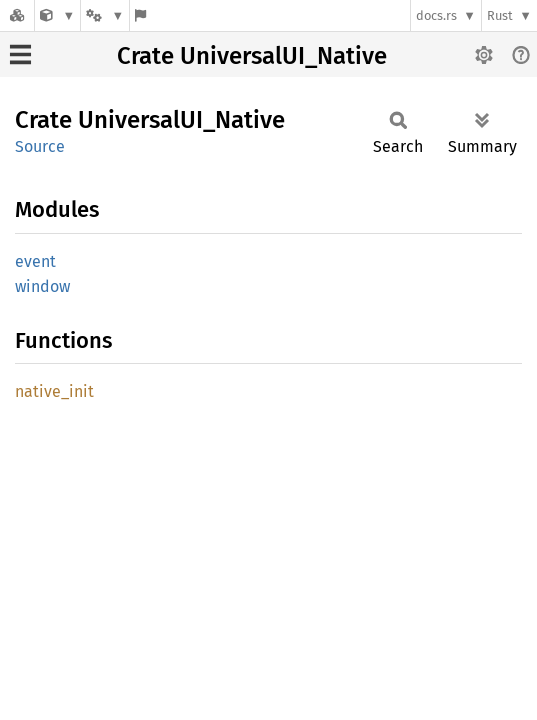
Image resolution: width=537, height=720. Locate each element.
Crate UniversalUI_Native (252, 56)
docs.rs (436, 15)
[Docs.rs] (17, 15)
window (42, 286)
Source (40, 146)
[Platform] (105, 15)
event (35, 261)
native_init (54, 391)
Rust (500, 15)
